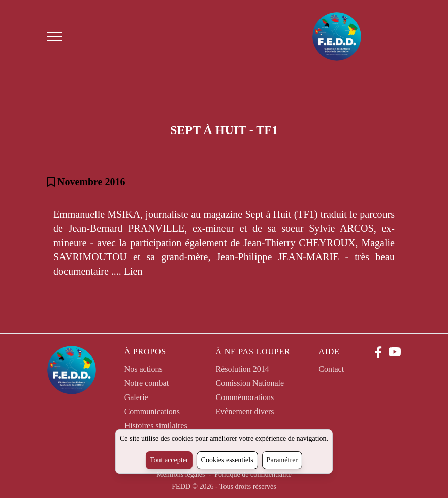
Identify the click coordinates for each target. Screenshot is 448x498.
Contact (331, 369)
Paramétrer (282, 460)
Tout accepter (169, 460)
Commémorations (245, 397)
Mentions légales (182, 474)
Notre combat (147, 383)
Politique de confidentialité (253, 474)
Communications (152, 411)
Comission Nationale (250, 383)
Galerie (136, 397)
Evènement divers (245, 411)
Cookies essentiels (227, 460)
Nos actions (143, 369)
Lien (133, 271)
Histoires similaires (156, 426)
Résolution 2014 (242, 369)
